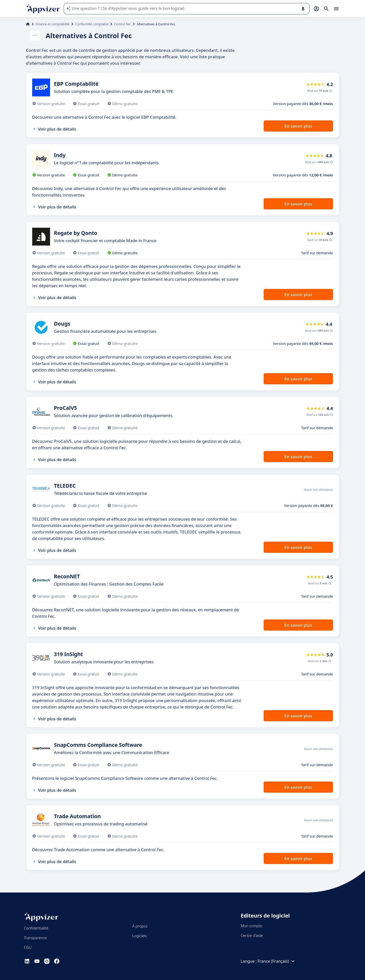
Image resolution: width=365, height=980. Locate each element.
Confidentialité (36, 928)
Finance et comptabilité (53, 24)
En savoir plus (298, 126)
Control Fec (123, 24)
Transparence (35, 938)
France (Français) (277, 961)
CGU (28, 947)
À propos (140, 926)
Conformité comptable (92, 24)
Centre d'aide (252, 935)
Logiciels (140, 936)
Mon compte (251, 926)
